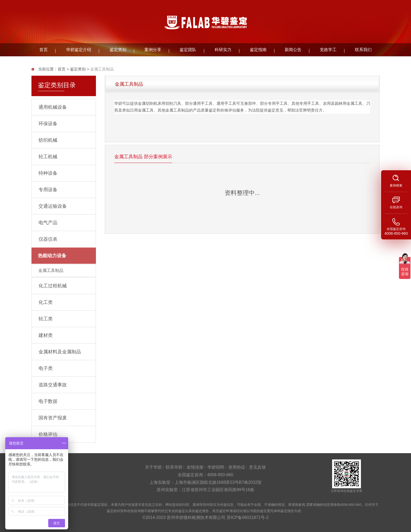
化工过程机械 (53, 286)
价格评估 (48, 434)
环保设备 (48, 124)
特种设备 (48, 173)
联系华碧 (174, 467)
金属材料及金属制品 (60, 352)
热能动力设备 (52, 256)
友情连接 (195, 467)
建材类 (46, 335)
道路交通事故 (53, 385)
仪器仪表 (48, 239)
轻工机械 (48, 157)
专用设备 (48, 190)
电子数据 (48, 401)
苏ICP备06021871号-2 (248, 517)
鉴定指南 (258, 50)
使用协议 (237, 467)
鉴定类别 (118, 50)
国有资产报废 (53, 418)
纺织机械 (48, 140)
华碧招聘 (216, 467)
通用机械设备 (53, 107)
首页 (44, 50)
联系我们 (363, 50)
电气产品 (48, 223)
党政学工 (328, 50)
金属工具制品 (51, 270)
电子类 (46, 368)
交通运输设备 (53, 206)
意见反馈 (257, 467)
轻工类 (46, 319)
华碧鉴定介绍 (79, 50)
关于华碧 (153, 467)
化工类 (46, 302)
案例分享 (153, 50)
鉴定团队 (188, 50)
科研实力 (223, 50)
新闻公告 (293, 50)
